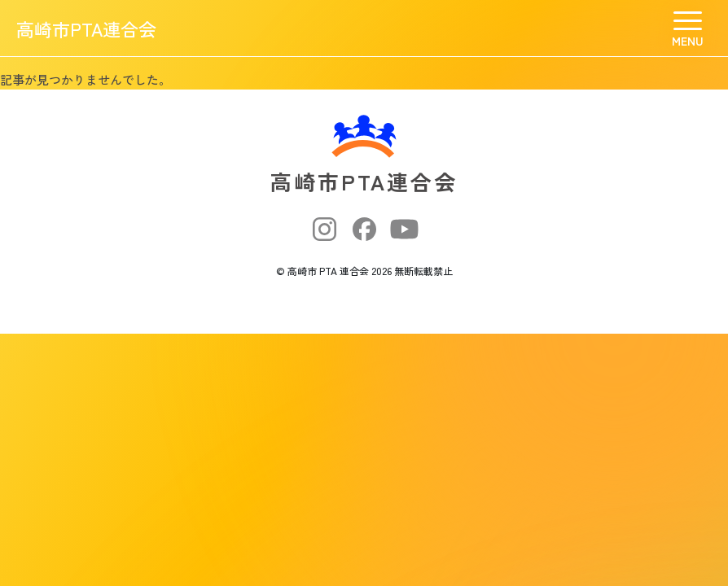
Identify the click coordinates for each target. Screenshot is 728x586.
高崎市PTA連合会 (86, 28)
